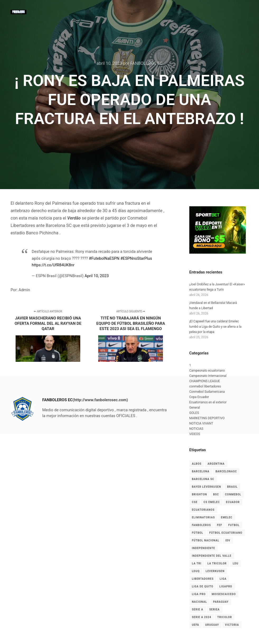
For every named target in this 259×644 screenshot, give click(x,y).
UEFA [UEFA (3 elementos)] (196, 625)
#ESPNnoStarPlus (136, 258)
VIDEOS (195, 434)
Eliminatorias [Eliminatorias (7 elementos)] (203, 517)
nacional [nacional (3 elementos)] (199, 602)
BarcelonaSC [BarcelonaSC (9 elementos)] (226, 471)
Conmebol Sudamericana (207, 392)
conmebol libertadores (205, 386)
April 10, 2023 (97, 276)
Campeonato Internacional (208, 376)
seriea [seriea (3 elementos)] (215, 609)
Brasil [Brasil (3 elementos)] (232, 487)
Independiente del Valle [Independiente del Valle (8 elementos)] (212, 556)
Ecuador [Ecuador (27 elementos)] (233, 502)
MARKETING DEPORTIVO (207, 418)
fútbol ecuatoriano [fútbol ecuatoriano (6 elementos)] (226, 533)
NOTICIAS (196, 429)
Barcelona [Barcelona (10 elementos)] (201, 471)
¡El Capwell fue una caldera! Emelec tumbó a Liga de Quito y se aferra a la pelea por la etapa (215, 327)
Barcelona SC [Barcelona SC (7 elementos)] (203, 479)
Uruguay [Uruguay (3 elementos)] (212, 625)
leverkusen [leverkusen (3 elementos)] (215, 571)
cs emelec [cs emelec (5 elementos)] (212, 502)
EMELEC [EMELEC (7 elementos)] (227, 517)
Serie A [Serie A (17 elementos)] (198, 609)
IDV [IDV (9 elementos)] (228, 540)
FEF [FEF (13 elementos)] (220, 525)
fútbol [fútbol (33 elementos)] (198, 533)
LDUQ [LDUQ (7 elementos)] (196, 571)
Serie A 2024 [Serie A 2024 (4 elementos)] (202, 617)
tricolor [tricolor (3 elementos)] (225, 617)
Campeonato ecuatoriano (207, 371)
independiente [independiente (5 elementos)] (204, 548)
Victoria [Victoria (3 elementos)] (232, 625)
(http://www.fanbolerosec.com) (100, 400)
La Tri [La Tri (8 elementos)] (197, 563)
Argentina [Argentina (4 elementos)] (216, 464)
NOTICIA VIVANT (201, 423)
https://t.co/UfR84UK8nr (53, 265)
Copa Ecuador (199, 397)
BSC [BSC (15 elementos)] (216, 494)
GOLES (194, 413)
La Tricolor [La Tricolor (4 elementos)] (217, 563)
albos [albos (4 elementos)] (197, 464)
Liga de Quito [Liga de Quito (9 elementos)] (203, 586)
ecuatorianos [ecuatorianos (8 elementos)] (203, 510)
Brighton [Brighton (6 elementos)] (199, 494)
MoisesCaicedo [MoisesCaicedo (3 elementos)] (224, 594)
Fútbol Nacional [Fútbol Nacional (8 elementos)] (206, 540)
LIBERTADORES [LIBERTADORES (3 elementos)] (203, 579)
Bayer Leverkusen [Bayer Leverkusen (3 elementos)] (207, 487)
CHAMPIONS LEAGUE (205, 381)
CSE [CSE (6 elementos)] (195, 502)
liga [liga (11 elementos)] (223, 579)
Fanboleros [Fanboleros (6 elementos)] (201, 525)
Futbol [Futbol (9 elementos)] (234, 525)
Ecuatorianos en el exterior (208, 402)
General (195, 408)
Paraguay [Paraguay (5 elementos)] (221, 602)
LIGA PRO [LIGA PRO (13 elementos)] (199, 594)
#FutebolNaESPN (104, 258)
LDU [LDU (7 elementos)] (236, 563)
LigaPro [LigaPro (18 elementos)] (226, 586)
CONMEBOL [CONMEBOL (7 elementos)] (233, 494)
